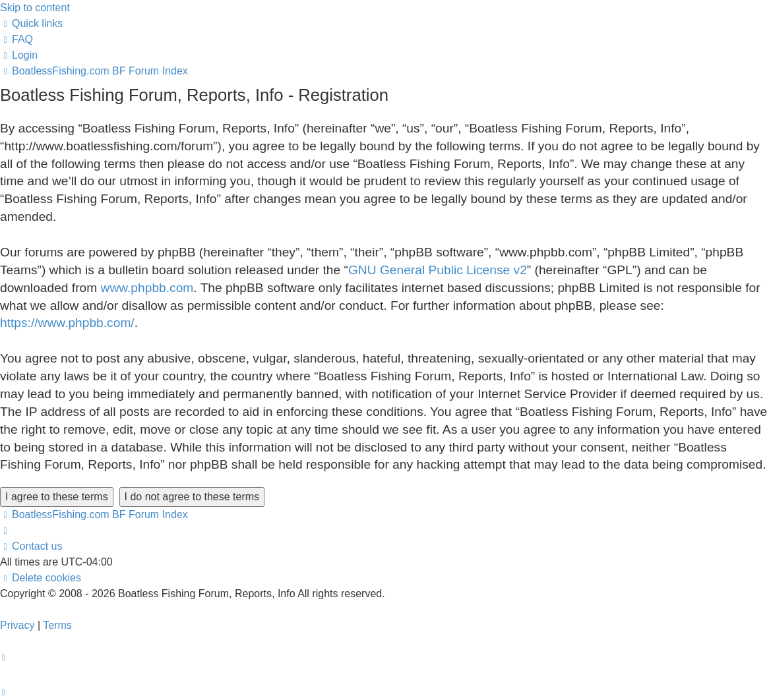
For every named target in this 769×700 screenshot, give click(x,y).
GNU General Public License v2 (438, 270)
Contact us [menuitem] (31, 546)
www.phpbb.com (147, 288)
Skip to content (35, 8)
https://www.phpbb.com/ (67, 323)
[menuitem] (16, 39)
